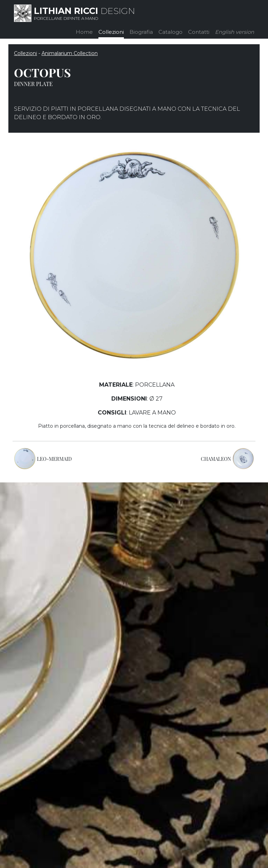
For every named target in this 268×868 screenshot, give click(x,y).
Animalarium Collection (70, 53)
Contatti (199, 32)
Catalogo (170, 32)
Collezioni (111, 32)
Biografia (141, 32)
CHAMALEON (216, 459)
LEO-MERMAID (54, 459)
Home (84, 32)
